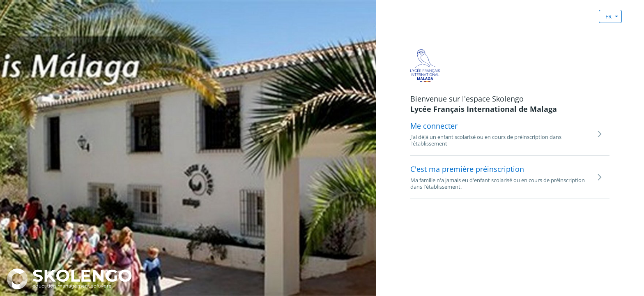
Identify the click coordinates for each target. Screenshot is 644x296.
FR (608, 16)
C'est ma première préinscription (467, 169)
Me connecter (434, 126)
